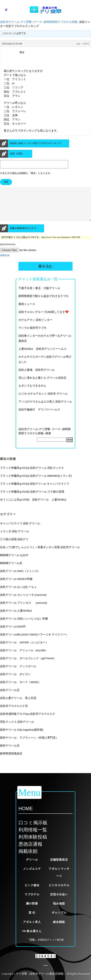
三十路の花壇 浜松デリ (14, 546)
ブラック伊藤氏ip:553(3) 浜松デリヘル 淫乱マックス (32, 475)
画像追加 (5, 263)
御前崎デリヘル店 (11, 570)
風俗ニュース (27, 311)
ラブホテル (32, 894)
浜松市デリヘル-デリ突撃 (16, 22)
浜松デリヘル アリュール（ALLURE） (24, 658)
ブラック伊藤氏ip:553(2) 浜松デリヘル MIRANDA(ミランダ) (36, 483)
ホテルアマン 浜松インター (35, 327)
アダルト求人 (32, 922)
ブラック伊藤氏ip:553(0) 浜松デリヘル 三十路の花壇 (32, 499)
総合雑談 (59, 922)
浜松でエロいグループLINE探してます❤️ (44, 319)
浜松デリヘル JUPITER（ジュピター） (24, 650)
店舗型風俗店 (59, 860)
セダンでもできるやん (32, 393)
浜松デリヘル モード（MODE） (20, 689)
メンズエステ (32, 869)
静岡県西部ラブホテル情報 (61, 22)
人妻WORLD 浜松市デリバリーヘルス (43, 356)
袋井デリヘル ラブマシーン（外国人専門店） (29, 745)
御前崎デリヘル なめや (14, 562)
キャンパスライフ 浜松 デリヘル (20, 531)
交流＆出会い (59, 894)
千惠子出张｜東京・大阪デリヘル (39, 295)
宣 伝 (32, 913)
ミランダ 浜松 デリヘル (15, 539)
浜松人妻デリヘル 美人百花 (18, 705)
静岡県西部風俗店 (11, 761)
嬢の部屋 (32, 904)
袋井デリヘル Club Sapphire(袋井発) (22, 737)
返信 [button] (78, 44)
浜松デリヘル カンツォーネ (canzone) (23, 602)
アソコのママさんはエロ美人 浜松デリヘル (45, 409)
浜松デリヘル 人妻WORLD (16, 618)
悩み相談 (59, 904)
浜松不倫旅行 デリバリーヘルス (39, 417)
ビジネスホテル (59, 885)
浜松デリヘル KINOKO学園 (16, 586)
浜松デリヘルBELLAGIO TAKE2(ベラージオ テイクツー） (34, 642)
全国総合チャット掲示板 (51, 940)
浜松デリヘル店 (10, 697)
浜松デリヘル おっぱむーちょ (18, 594)
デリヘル (32, 860)
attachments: (8, 251)
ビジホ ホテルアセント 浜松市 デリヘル (43, 401)
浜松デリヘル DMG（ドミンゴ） (20, 578)
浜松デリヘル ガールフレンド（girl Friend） (28, 665)
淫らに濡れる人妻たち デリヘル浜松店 (42, 385)
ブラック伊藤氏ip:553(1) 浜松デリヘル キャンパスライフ (35, 491)
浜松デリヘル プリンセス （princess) (23, 610)
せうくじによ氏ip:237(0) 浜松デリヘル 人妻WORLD (33, 507)
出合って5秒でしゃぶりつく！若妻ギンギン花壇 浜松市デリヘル (40, 554)
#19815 (86, 44)
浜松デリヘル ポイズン (15, 681)
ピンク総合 (32, 885)
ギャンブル (59, 913)
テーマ (38, 22)
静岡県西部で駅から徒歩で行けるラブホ (44, 303)
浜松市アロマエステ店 (14, 713)
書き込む (45, 273)
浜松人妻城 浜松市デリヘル (37, 377)
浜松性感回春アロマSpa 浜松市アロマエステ (28, 721)
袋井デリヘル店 (10, 753)
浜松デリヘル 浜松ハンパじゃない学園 (24, 626)
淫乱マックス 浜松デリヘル (17, 729)
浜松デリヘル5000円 (13, 634)
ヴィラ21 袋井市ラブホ (32, 335)
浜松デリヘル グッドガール (18, 673)
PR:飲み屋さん (32, 931)
